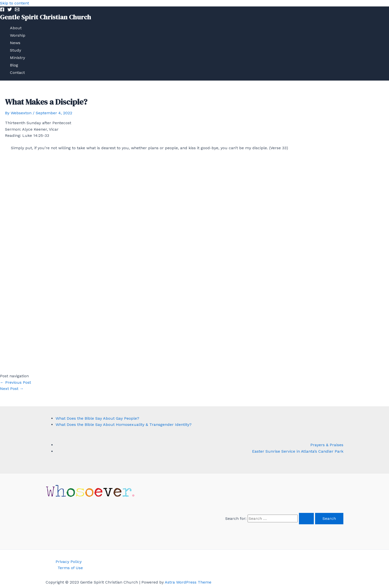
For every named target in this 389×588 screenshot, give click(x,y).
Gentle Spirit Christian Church (46, 17)
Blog (14, 65)
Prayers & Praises (327, 445)
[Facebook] (2, 10)
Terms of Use (70, 568)
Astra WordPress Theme (188, 582)
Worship (18, 35)
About (16, 28)
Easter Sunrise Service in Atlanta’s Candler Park (298, 451)
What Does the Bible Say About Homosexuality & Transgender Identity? (124, 425)
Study (16, 50)
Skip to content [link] (15, 3)
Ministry (17, 58)
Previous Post (16, 382)
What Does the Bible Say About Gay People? (97, 418)
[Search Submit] (306, 519)
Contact (17, 73)
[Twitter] (10, 10)
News (15, 43)
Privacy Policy (69, 562)
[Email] (17, 10)
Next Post (12, 389)
